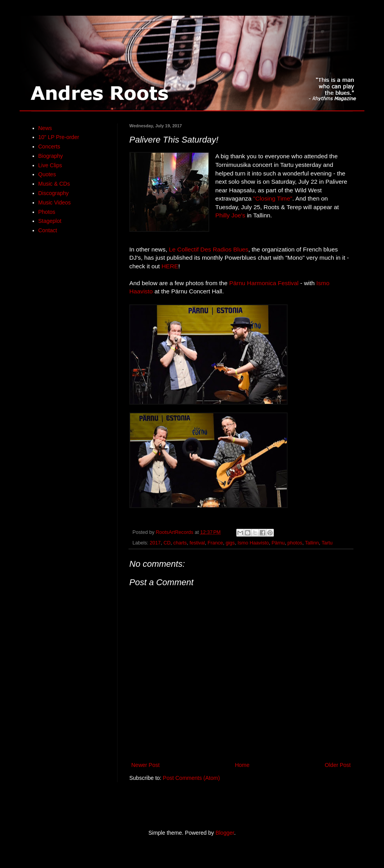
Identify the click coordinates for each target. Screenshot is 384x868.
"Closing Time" (273, 198)
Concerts (49, 146)
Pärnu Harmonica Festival (264, 283)
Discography (54, 193)
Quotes (47, 174)
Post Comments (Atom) (191, 778)
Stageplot (50, 221)
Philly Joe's (230, 215)
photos (295, 543)
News (45, 128)
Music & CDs (54, 184)
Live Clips (50, 165)
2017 (155, 543)
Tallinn (312, 543)
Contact (48, 230)
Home (242, 765)
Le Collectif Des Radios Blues (209, 249)
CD (167, 543)
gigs (230, 543)
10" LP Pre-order (59, 137)
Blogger (225, 833)
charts (180, 543)
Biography (51, 156)
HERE (170, 266)
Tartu (327, 543)
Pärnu (278, 543)
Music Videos (55, 203)
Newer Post (145, 765)
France (215, 543)
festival (197, 543)
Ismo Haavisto (253, 543)
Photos (47, 212)
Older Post (338, 765)
